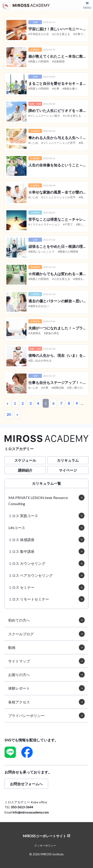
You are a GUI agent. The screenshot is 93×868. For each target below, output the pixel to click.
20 (9, 414)
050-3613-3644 (22, 807)
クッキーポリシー (45, 846)
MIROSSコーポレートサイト (44, 836)
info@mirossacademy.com (31, 812)
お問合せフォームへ (26, 784)
